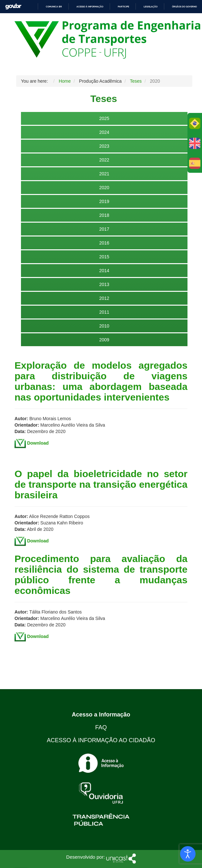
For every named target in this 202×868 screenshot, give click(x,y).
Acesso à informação (90, 7)
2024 (104, 132)
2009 (104, 340)
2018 (104, 215)
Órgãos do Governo (184, 7)
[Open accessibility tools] (188, 854)
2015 (104, 257)
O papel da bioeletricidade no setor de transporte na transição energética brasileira (101, 484)
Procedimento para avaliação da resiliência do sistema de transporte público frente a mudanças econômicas (101, 575)
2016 (104, 243)
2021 (104, 174)
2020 (104, 188)
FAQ (101, 727)
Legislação (151, 7)
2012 (104, 298)
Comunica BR (54, 7)
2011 (104, 312)
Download (38, 443)
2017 (104, 229)
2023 (104, 146)
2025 (104, 118)
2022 (104, 160)
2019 (104, 201)
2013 (104, 284)
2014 (104, 271)
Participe (123, 7)
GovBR (13, 7)
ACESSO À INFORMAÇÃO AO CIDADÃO (101, 740)
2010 (104, 326)
